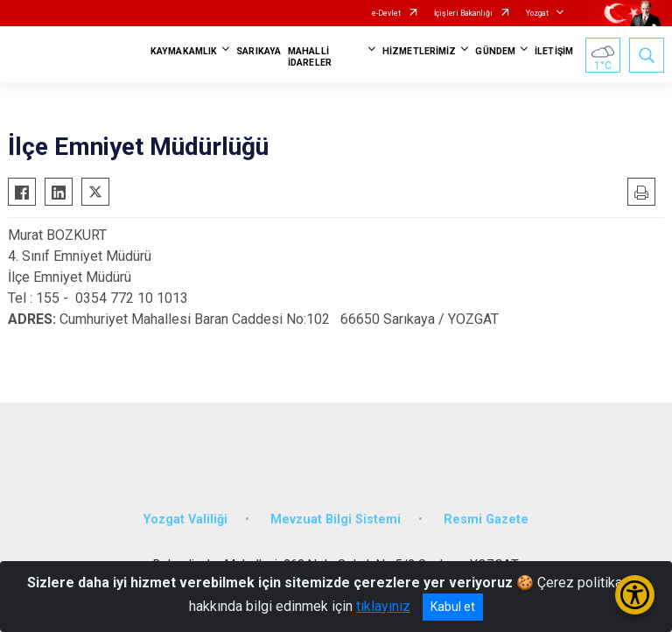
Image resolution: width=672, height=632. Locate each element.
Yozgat (537, 13)
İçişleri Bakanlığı (463, 13)
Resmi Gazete (486, 520)
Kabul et (453, 607)
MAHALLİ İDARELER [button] (310, 57)
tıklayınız (383, 606)
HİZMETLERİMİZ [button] (419, 51)
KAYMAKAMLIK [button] (184, 51)
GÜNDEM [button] (495, 51)
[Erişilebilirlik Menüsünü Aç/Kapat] (635, 595)
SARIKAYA (259, 51)
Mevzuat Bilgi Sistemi (336, 520)
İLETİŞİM (554, 51)
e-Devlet (386, 13)
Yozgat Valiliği (185, 520)
